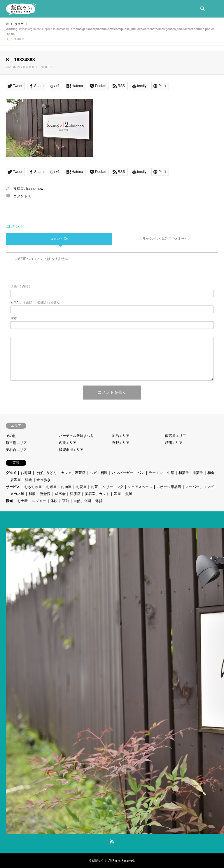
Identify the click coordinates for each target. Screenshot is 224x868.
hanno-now (35, 189)
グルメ (11, 473)
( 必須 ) (20, 287)
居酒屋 (15, 480)
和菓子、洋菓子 (191, 473)
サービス (13, 487)
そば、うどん (46, 473)
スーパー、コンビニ (201, 487)
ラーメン (156, 473)
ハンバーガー (123, 473)
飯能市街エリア (71, 450)
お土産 (22, 501)
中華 (171, 473)
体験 (54, 501)
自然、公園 (82, 501)
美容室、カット (97, 494)
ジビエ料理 (99, 473)
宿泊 (66, 501)
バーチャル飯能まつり (76, 436)
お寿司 (26, 473)
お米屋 (51, 487)
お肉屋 (66, 487)
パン (141, 473)
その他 (11, 436)
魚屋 (129, 494)
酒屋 (117, 494)
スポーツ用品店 (169, 487)
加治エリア (121, 436)
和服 (32, 494)
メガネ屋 (17, 494)
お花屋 (81, 487)
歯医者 (60, 494)
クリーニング (113, 487)
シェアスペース (140, 487)
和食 (211, 473)
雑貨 (99, 501)
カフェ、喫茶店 (73, 473)
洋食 (29, 480)
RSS (112, 841)
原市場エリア (16, 443)
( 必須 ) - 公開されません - (36, 302)
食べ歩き (43, 480)
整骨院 (45, 494)
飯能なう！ (99, 861)
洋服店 (75, 494)
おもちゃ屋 (33, 487)
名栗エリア (68, 443)
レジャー (39, 501)
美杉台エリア (16, 450)
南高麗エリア (176, 436)
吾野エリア (121, 443)
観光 (9, 501)
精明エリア (174, 443)
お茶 (94, 487)
